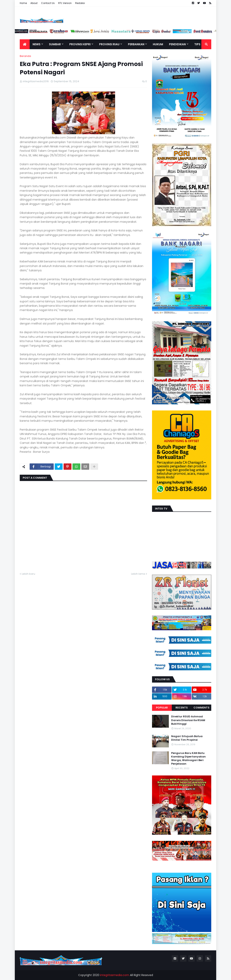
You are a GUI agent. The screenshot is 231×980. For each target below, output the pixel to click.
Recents (182, 708)
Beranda (25, 56)
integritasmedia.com (115, 975)
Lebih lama (138, 574)
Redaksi (80, 3)
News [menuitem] (37, 44)
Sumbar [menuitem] (55, 44)
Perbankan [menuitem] (136, 44)
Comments (201, 708)
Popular (162, 708)
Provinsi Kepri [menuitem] (80, 44)
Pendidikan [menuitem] (177, 44)
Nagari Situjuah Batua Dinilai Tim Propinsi (187, 738)
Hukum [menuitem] (158, 44)
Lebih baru (28, 574)
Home (23, 3)
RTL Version (65, 3)
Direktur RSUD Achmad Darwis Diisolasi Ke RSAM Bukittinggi (188, 720)
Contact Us (48, 3)
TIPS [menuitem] (197, 44)
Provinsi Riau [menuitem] (109, 44)
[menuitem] (25, 44)
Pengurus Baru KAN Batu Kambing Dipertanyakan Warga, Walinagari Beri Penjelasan (188, 759)
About (34, 3)
